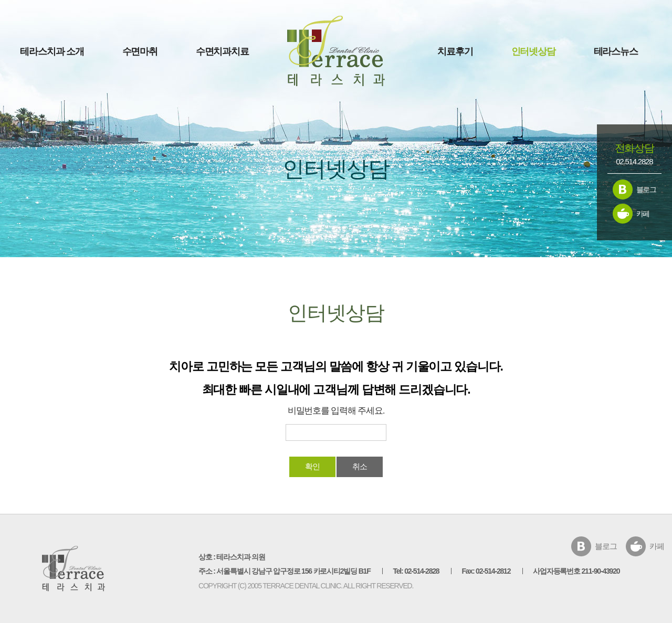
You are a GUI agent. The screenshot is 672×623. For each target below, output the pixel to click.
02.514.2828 (634, 161)
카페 (643, 214)
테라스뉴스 (616, 51)
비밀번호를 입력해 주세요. (336, 410)
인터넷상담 (533, 51)
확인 (312, 466)
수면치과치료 (222, 51)
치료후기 (455, 51)
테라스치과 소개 (52, 51)
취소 (360, 466)
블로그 (646, 189)
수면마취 (140, 51)
